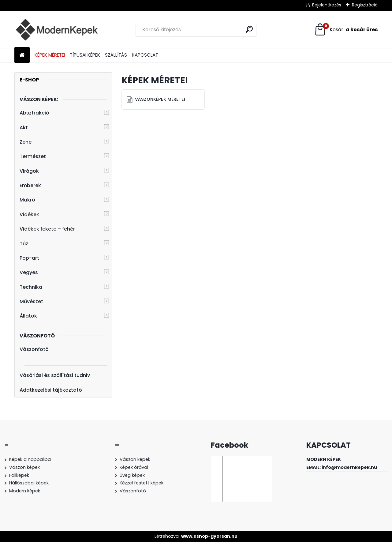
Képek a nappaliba (30, 459)
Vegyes (29, 272)
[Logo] (56, 30)
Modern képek (25, 491)
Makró (27, 200)
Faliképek (19, 475)
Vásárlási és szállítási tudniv (55, 375)
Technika (31, 287)
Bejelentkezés (327, 5)
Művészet (31, 301)
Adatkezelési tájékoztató (51, 390)
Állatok (28, 316)
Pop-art (29, 258)
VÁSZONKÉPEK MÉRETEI (160, 99)
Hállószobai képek (29, 483)
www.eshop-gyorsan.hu (209, 536)
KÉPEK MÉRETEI (50, 55)
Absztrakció (34, 113)
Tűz (24, 244)
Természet (33, 156)
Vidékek (29, 215)
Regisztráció (365, 5)
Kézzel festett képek (142, 483)
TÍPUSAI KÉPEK (85, 55)
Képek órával (134, 467)
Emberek (30, 185)
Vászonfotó (34, 349)
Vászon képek (24, 467)
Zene (26, 142)
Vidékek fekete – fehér (47, 229)
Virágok (29, 171)
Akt (24, 128)
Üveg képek (132, 475)
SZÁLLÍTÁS (116, 55)
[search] (249, 29)
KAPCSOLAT (145, 55)
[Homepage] (22, 55)
